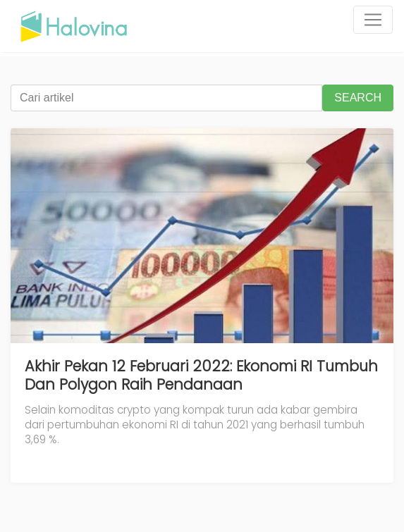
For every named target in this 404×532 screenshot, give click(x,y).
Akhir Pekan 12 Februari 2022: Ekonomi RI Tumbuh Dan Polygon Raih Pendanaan (201, 375)
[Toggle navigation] (373, 20)
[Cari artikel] (166, 98)
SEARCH (358, 98)
